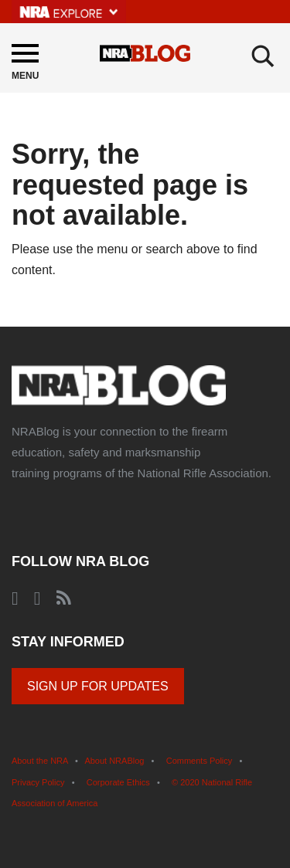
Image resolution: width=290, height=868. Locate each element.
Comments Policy (200, 761)
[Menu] (25, 64)
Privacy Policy (38, 782)
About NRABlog (114, 761)
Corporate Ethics (118, 782)
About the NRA (40, 761)
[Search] (263, 56)
